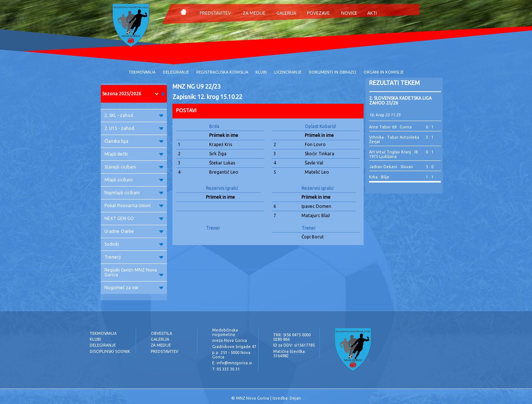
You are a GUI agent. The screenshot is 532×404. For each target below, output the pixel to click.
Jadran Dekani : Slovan (391, 167)
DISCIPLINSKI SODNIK (110, 351)
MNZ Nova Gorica (253, 398)
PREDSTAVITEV (215, 13)
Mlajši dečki (134, 154)
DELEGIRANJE (176, 72)
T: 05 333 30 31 (226, 369)
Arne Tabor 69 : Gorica (390, 127)
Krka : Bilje (379, 177)
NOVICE (349, 13)
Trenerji (134, 257)
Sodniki (134, 244)
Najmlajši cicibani (134, 193)
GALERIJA (286, 13)
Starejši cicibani (134, 167)
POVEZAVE (318, 13)
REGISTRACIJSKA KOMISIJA (222, 72)
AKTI (372, 13)
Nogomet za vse (134, 288)
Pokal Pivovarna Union (134, 205)
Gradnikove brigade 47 (234, 347)
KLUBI (261, 72)
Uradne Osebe (134, 231)
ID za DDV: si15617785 (294, 345)
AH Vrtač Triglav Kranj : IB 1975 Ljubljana (394, 154)
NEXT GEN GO (134, 218)
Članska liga (134, 141)
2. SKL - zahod (134, 115)
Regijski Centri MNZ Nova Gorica (134, 272)
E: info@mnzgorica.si (232, 363)
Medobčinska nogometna (225, 332)
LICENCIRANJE (288, 72)
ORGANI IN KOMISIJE (384, 72)
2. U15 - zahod (134, 128)
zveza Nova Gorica (230, 340)
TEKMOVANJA (142, 72)
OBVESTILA (161, 333)
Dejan (295, 398)
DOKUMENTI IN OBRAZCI (333, 72)
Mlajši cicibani (134, 180)
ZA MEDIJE (254, 13)
